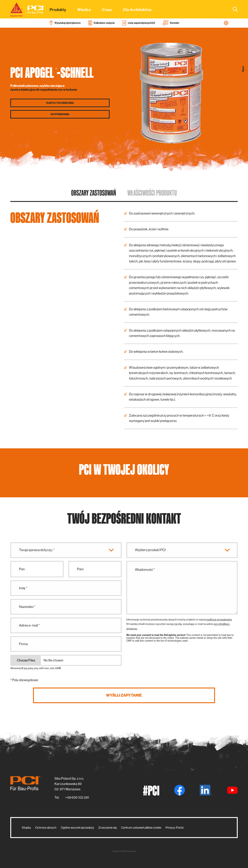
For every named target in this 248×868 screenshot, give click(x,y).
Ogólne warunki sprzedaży (77, 828)
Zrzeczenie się (108, 828)
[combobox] (233, 9)
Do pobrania (60, 114)
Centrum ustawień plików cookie (141, 828)
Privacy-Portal (174, 828)
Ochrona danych (46, 828)
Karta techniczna (60, 103)
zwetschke (131, 851)
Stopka (26, 828)
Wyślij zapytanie (124, 695)
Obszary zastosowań (94, 193)
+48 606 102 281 (77, 797)
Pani (80, 569)
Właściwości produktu (152, 193)
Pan (22, 569)
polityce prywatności (219, 620)
